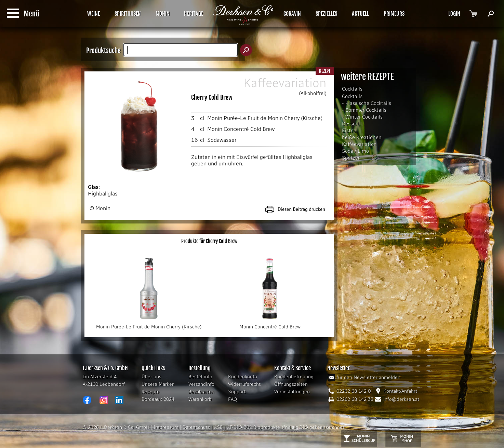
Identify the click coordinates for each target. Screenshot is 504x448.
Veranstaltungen (292, 392)
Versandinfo (201, 384)
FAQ (233, 399)
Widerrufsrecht (244, 384)
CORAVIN (292, 14)
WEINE (94, 14)
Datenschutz (196, 427)
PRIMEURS (394, 14)
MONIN (163, 14)
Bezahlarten (201, 392)
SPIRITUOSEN (128, 14)
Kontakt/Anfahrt (400, 391)
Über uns (151, 377)
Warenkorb (200, 399)
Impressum (166, 427)
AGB (218, 427)
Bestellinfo (200, 377)
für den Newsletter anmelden (368, 377)
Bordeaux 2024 (158, 399)
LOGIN (454, 14)
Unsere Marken (158, 384)
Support (237, 392)
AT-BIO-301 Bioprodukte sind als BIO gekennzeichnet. (286, 427)
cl (202, 118)
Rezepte (151, 392)
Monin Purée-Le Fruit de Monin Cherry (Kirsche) (265, 118)
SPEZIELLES (326, 14)
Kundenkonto (243, 377)
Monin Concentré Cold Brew (241, 129)
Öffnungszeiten (291, 384)
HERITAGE (194, 14)
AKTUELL (360, 14)
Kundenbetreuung (294, 377)
